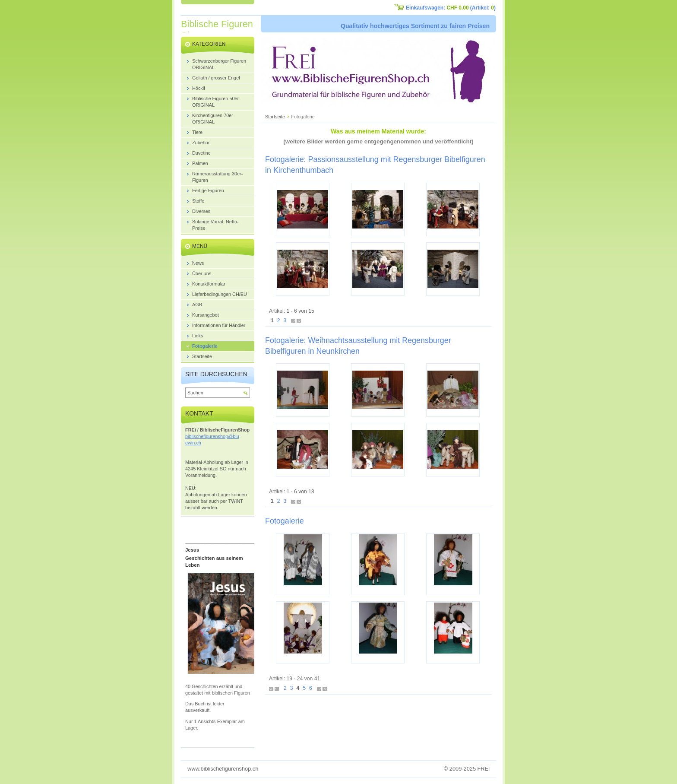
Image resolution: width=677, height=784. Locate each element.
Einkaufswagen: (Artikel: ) (451, 8)
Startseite (275, 117)
